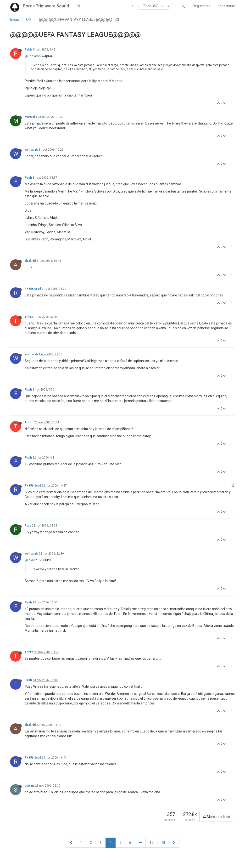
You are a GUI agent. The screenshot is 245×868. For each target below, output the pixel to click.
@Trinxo (31, 56)
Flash (28, 178)
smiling (30, 786)
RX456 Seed (33, 289)
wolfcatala (31, 150)
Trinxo (29, 317)
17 (151, 843)
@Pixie (30, 560)
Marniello (31, 117)
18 (163, 843)
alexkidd (30, 261)
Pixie (28, 526)
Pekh (28, 50)
